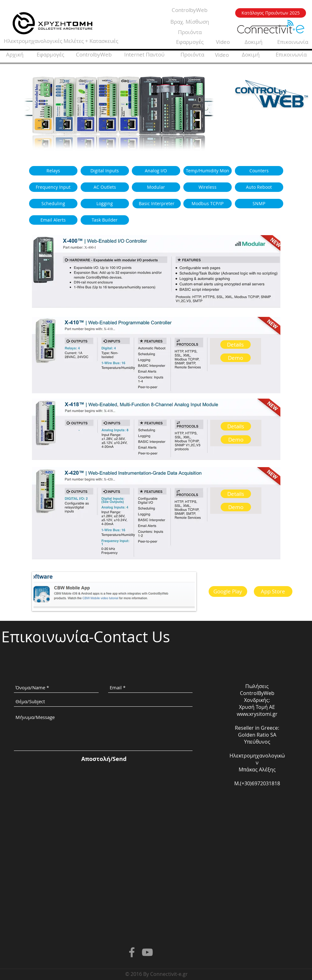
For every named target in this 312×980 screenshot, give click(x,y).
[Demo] (236, 358)
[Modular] (156, 187)
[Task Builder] (105, 220)
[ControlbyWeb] (190, 10)
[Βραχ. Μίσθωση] (190, 22)
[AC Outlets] (105, 187)
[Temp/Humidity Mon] (208, 171)
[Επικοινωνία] (291, 55)
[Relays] (53, 171)
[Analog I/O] (156, 171)
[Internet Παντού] (144, 55)
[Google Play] (228, 591)
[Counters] (259, 171)
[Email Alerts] (53, 220)
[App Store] (273, 591)
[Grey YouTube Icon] (147, 952)
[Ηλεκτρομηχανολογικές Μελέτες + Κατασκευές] (61, 41)
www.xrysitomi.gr (257, 714)
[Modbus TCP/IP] (208, 204)
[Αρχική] (15, 55)
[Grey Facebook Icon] (132, 952)
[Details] (236, 344)
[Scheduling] (53, 204)
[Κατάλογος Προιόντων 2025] (271, 13)
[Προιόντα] (190, 32)
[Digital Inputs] (105, 171)
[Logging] (105, 204)
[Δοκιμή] (254, 42)
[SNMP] (259, 204)
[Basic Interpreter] (157, 204)
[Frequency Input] (53, 187)
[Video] (223, 42)
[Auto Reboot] (259, 187)
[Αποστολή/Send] (104, 759)
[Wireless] (208, 187)
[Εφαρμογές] (190, 42)
